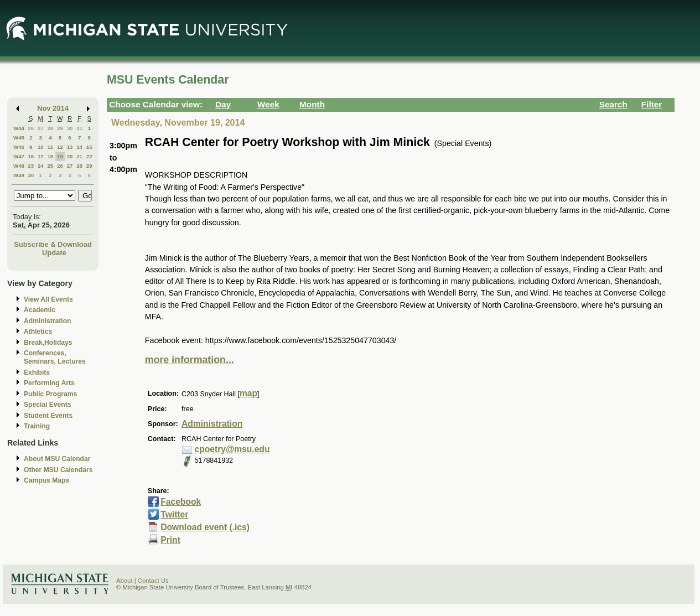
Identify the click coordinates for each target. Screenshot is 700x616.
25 (50, 166)
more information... (190, 360)
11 (50, 147)
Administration (47, 321)
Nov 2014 (53, 108)
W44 (19, 128)
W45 (19, 138)
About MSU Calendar (57, 459)
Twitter (174, 514)
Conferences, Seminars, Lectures (55, 357)
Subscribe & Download (53, 244)
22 (89, 156)
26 (31, 128)
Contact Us (153, 581)
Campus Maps (46, 480)
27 (41, 128)
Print (170, 540)
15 (89, 147)
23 (31, 166)
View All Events (48, 299)
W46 (19, 147)
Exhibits (37, 372)
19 (60, 156)
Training (37, 426)
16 (31, 156)
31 (79, 128)
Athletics (38, 332)
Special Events (47, 405)
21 (79, 156)
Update (54, 253)
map (248, 393)
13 (70, 147)
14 (79, 147)
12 (60, 147)
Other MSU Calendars (58, 470)
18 (50, 156)
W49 (19, 175)
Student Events (48, 416)
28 (50, 128)
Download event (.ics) (205, 527)
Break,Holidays (48, 343)
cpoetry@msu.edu (232, 449)
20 (70, 156)
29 (60, 128)
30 (70, 128)
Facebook (181, 502)
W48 (19, 166)
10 (41, 147)
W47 (19, 156)
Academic (40, 310)
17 (41, 156)
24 (41, 166)
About (125, 581)
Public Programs (50, 394)
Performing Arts (49, 383)
